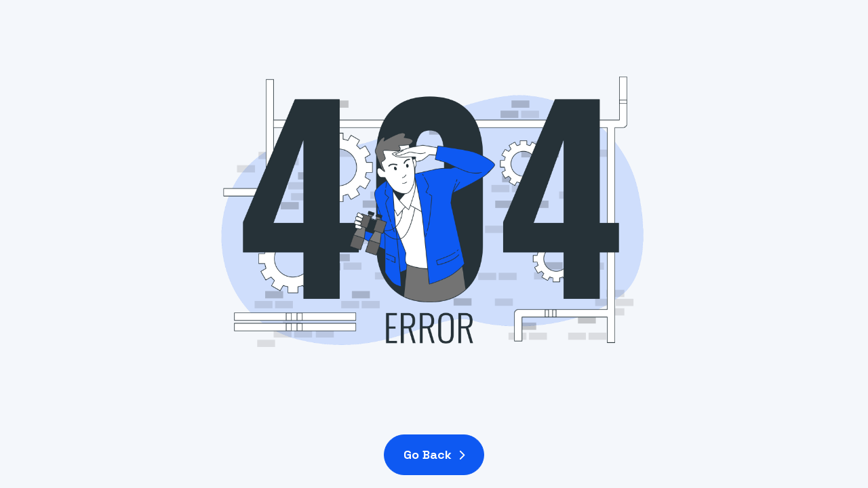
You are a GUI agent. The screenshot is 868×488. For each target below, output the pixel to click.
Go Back (434, 454)
